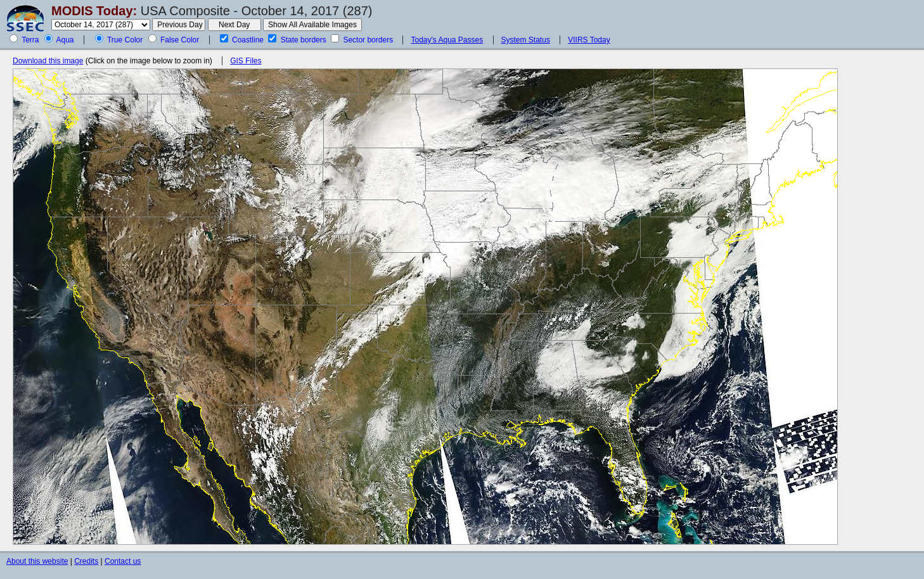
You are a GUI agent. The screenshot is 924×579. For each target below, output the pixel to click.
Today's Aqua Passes (447, 40)
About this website (37, 561)
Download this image (48, 61)
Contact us (123, 561)
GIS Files (246, 61)
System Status (526, 40)
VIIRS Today (589, 40)
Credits (86, 561)
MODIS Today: (94, 11)
